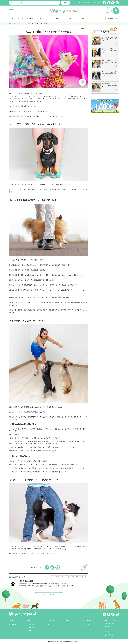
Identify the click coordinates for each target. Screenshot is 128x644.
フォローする (59, 577)
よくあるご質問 (96, 3)
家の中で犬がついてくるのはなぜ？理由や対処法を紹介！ (110, 85)
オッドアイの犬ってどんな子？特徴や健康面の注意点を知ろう (110, 62)
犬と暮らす (29, 18)
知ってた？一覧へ (48, 595)
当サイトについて (84, 3)
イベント (71, 18)
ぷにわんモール (112, 18)
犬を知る (57, 18)
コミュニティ (99, 18)
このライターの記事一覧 (79, 577)
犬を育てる (43, 18)
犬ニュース (16, 18)
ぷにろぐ (85, 18)
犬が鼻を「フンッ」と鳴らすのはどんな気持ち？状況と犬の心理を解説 (110, 74)
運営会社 (108, 626)
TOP (10, 23)
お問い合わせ (109, 635)
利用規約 (108, 632)
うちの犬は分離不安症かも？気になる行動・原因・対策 (110, 50)
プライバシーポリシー (112, 629)
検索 (65, 3)
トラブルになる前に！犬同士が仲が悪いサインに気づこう (110, 39)
